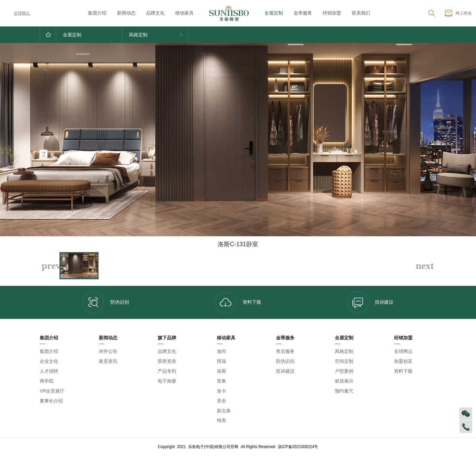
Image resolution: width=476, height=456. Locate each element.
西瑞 (221, 361)
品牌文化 (155, 13)
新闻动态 (126, 13)
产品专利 (167, 371)
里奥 (221, 381)
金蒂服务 (303, 13)
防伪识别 (106, 302)
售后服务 (285, 351)
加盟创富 (403, 361)
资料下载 (238, 302)
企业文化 (49, 361)
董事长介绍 (51, 401)
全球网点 (17, 13)
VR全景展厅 (52, 391)
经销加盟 (332, 13)
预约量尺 (344, 391)
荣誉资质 (167, 361)
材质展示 (344, 381)
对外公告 (108, 351)
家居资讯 (108, 361)
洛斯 (221, 371)
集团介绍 (97, 13)
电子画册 (167, 381)
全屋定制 (274, 13)
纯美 (221, 420)
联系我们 (361, 13)
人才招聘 (49, 371)
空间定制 (344, 361)
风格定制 (344, 351)
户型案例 (344, 371)
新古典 (224, 411)
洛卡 (221, 391)
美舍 (221, 401)
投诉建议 (370, 302)
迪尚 (221, 351)
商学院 (47, 381)
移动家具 (184, 13)
